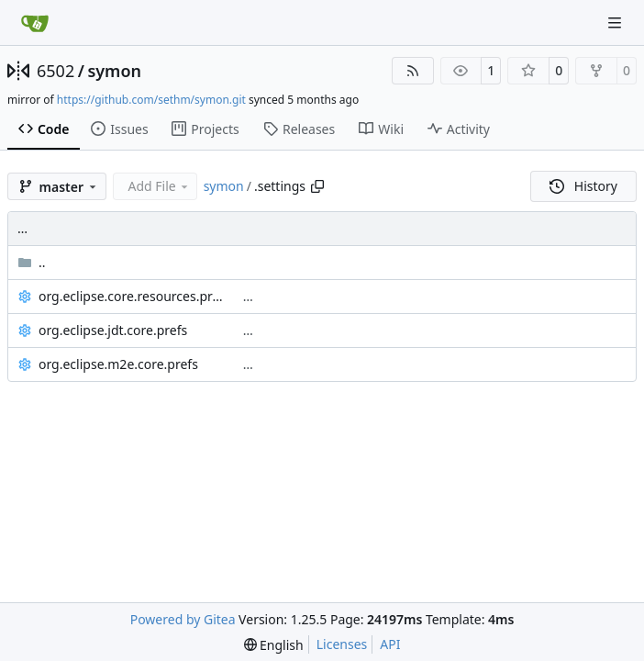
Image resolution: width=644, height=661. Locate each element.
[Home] (35, 23)
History (583, 186)
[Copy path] (317, 186)
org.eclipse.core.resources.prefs (132, 296)
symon (114, 71)
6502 (56, 71)
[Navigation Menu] (616, 22)
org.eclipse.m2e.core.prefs (118, 364)
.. (32, 262)
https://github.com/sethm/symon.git (151, 100)
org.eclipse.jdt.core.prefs (113, 330)
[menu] (274, 645)
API (390, 644)
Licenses (342, 644)
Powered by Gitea (183, 619)
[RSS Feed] (413, 71)
